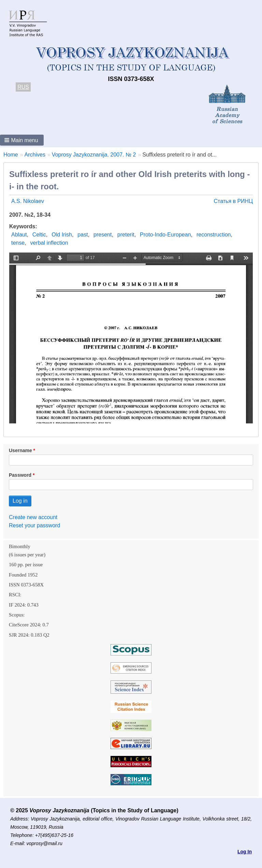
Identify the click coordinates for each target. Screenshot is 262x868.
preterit (126, 235)
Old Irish (62, 235)
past (83, 235)
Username (20, 450)
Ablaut (19, 235)
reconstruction (214, 235)
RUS (23, 87)
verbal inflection (49, 243)
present (103, 235)
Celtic (39, 235)
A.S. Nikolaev (28, 201)
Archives (35, 155)
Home (11, 155)
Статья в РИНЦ (233, 201)
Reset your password (34, 525)
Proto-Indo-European (165, 235)
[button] (22, 140)
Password (20, 475)
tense (18, 243)
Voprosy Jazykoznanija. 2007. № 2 (94, 155)
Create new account (33, 517)
